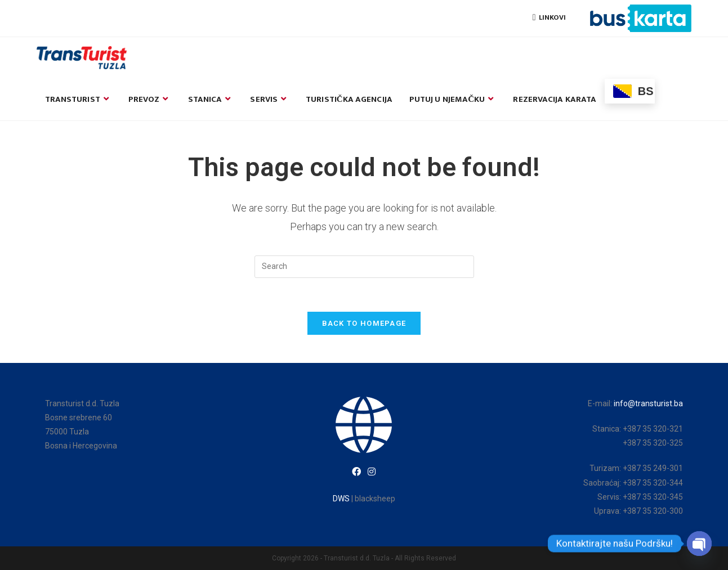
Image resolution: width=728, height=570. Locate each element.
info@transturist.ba (648, 403)
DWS (341, 499)
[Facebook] (356, 472)
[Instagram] (372, 472)
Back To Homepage (364, 323)
